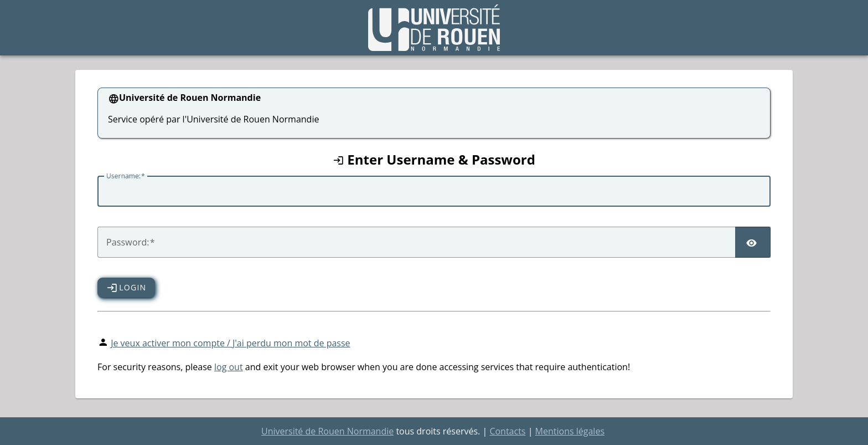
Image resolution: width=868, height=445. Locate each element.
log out (229, 367)
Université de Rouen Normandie (327, 431)
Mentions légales (570, 431)
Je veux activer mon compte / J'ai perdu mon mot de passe (230, 343)
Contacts (507, 431)
